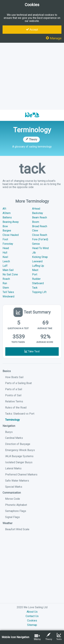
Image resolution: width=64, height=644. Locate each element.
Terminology (12, 420)
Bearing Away (11, 222)
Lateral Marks (13, 468)
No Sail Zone (10, 274)
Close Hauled (11, 235)
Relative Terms (14, 401)
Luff (5, 266)
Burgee (7, 231)
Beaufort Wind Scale (17, 529)
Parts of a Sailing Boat (18, 383)
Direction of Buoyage (18, 444)
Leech (6, 261)
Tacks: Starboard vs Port (20, 414)
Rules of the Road (16, 408)
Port (35, 274)
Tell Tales (8, 292)
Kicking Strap (40, 257)
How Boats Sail (14, 377)
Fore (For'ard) (40, 239)
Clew (35, 231)
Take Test (32, 351)
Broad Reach (40, 226)
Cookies (32, 621)
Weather (8, 523)
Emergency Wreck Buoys (20, 450)
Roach (6, 279)
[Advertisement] (32, 76)
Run (5, 283)
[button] (32, 119)
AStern (7, 213)
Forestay (8, 244)
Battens (7, 217)
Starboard (38, 283)
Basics (7, 371)
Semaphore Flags (16, 511)
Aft (4, 209)
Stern (6, 288)
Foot (5, 239)
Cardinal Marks (14, 438)
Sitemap (32, 625)
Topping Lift (39, 292)
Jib (34, 253)
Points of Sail (13, 395)
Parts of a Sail (14, 389)
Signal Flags (12, 517)
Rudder (36, 279)
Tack (35, 288)
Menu (37, 637)
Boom (36, 222)
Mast (35, 270)
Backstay (38, 213)
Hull (5, 253)
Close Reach (40, 235)
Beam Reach (40, 217)
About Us (32, 612)
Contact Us (32, 616)
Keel (5, 257)
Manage (54, 38)
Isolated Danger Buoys (19, 462)
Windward (8, 296)
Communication (12, 493)
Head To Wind (40, 248)
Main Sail (8, 270)
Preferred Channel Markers (21, 475)
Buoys (9, 432)
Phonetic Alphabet (16, 505)
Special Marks (14, 487)
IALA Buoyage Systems (19, 456)
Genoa (36, 244)
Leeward (37, 261)
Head (6, 248)
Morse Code (13, 499)
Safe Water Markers (17, 481)
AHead (36, 209)
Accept (32, 30)
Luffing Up (38, 266)
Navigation (9, 426)
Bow (5, 226)
